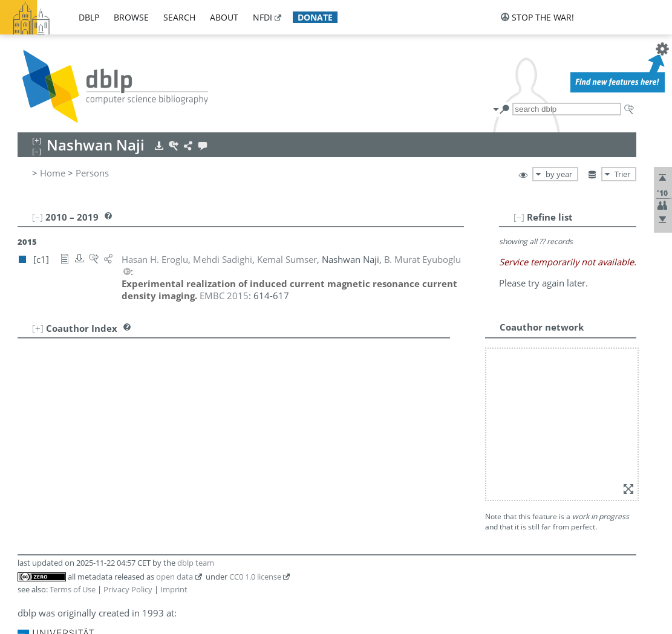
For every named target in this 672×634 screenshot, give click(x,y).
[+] (38, 328)
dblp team (196, 563)
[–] (519, 217)
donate (315, 17)
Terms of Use (73, 589)
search (179, 17)
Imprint (174, 589)
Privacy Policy (128, 589)
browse (131, 17)
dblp (89, 17)
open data (175, 577)
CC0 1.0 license (255, 577)
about (224, 17)
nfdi (263, 17)
